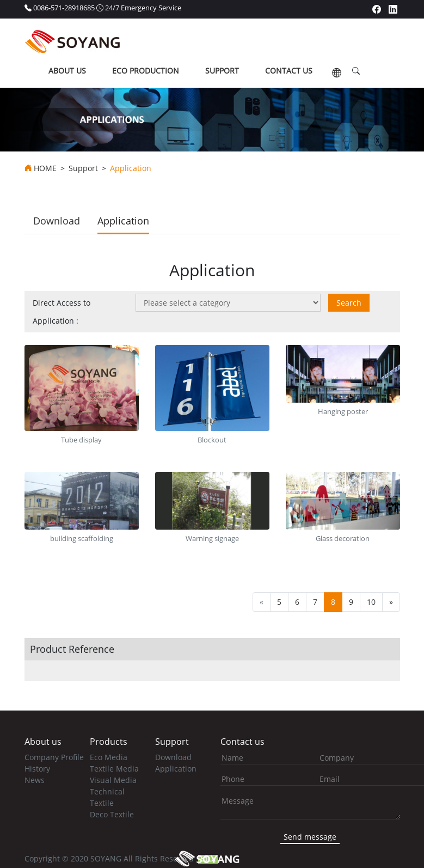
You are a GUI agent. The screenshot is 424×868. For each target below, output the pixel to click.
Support (83, 168)
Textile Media (114, 769)
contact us (289, 71)
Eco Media (109, 757)
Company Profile (54, 757)
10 (371, 602)
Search (349, 303)
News (35, 780)
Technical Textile (107, 797)
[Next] (391, 602)
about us (67, 71)
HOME (45, 168)
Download (57, 221)
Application (123, 221)
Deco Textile (112, 814)
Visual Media (113, 780)
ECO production (146, 71)
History (37, 769)
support (222, 71)
